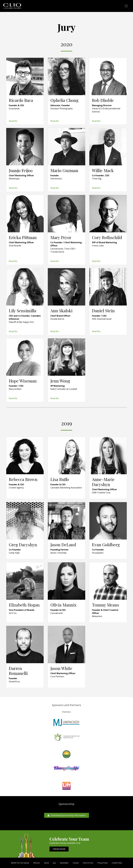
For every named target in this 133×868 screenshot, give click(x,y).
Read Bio (13, 121)
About (46, 863)
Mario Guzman (64, 170)
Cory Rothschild (107, 237)
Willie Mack (103, 170)
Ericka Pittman (23, 237)
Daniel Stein (103, 311)
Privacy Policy (102, 863)
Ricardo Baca (21, 100)
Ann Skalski (61, 311)
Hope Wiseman (23, 381)
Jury (54, 863)
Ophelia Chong (64, 100)
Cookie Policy (117, 863)
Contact (76, 863)
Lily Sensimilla (23, 311)
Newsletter (64, 863)
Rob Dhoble (103, 100)
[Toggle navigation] (126, 6)
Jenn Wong (60, 381)
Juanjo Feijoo (21, 170)
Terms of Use (88, 863)
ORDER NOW (59, 849)
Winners (37, 863)
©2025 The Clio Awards (20, 863)
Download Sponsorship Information (67, 815)
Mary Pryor (61, 237)
